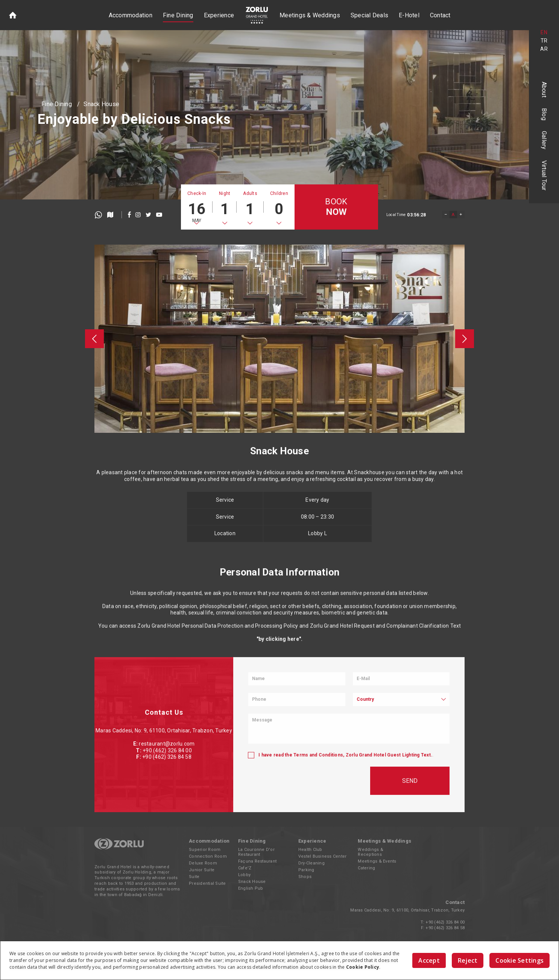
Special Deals (369, 15)
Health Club (310, 850)
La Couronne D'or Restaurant (256, 852)
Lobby (244, 875)
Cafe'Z (245, 868)
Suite (194, 877)
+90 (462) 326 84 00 (445, 922)
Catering (366, 868)
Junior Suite (202, 870)
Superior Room (205, 850)
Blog (544, 114)
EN (544, 32)
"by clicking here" (279, 695)
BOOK (336, 207)
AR (544, 49)
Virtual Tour (544, 176)
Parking (306, 870)
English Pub (251, 888)
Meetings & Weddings (310, 15)
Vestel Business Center (323, 856)
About (544, 90)
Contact (440, 15)
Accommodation (131, 15)
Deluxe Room (203, 863)
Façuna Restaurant (257, 861)
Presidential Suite (207, 883)
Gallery (544, 140)
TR (544, 41)
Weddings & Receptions (371, 852)
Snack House (101, 104)
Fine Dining (178, 15)
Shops (305, 877)
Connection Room (208, 856)
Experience (219, 15)
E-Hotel (409, 15)
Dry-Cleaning (311, 863)
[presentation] (94, 339)
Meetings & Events (377, 861)
